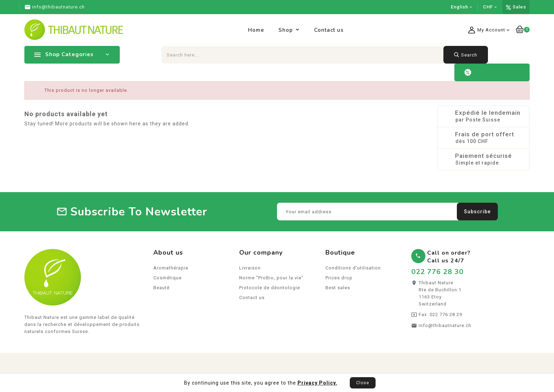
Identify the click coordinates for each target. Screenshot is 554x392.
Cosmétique (167, 279)
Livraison (250, 269)
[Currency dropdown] (490, 7)
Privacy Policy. (317, 383)
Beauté (161, 289)
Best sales (338, 289)
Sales (519, 7)
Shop (286, 30)
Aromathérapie (171, 269)
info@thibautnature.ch (445, 326)
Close (363, 383)
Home (256, 30)
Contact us (329, 30)
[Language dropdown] (462, 7)
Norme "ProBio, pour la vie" (271, 279)
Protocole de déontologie (270, 289)
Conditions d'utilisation (353, 269)
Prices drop (339, 279)
